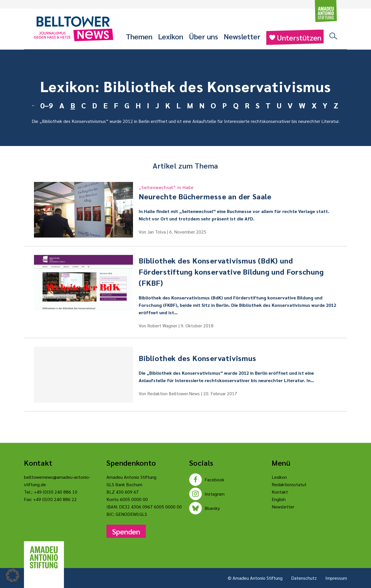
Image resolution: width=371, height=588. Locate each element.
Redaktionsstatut (289, 484)
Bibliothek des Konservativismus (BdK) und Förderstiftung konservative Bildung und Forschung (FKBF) (231, 271)
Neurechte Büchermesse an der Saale (238, 192)
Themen (139, 36)
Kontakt (280, 492)
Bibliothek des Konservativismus (74, 121)
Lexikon (171, 36)
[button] (13, 575)
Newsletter (242, 36)
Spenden (126, 531)
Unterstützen (295, 37)
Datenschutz (304, 578)
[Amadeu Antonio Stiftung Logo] (44, 557)
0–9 (47, 105)
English (279, 499)
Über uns (203, 36)
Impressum (336, 578)
